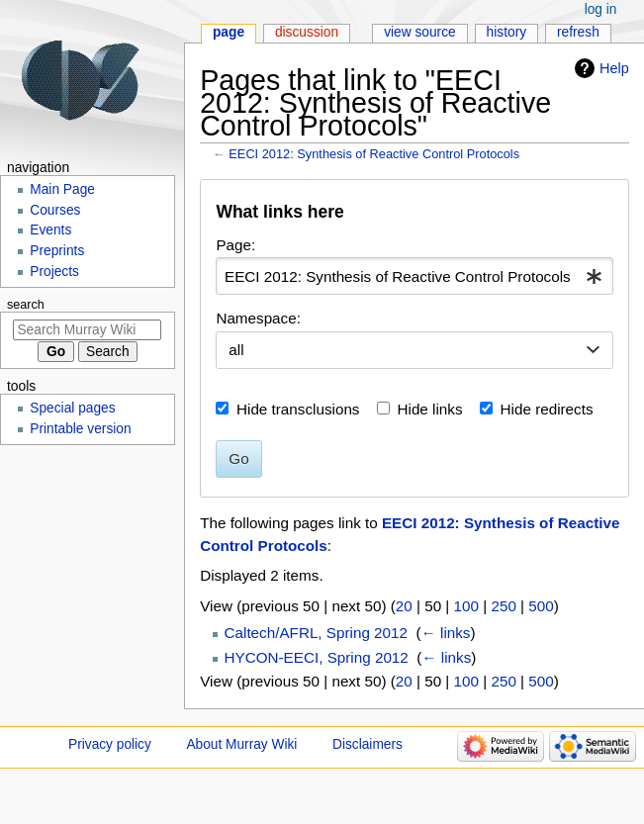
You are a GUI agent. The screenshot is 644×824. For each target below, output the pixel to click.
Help (614, 68)
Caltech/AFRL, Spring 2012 (316, 633)
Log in (601, 9)
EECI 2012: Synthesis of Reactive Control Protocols (374, 154)
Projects (54, 272)
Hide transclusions (298, 409)
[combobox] (414, 276)
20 (404, 606)
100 (466, 606)
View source (420, 32)
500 (541, 606)
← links (446, 633)
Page (229, 32)
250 (503, 606)
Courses (55, 210)
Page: (235, 245)
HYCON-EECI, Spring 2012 (317, 657)
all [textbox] (236, 350)
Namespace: (258, 318)
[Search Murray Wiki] (87, 330)
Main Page (62, 189)
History (507, 32)
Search (26, 305)
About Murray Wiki (241, 744)
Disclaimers (368, 744)
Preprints (57, 251)
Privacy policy (110, 744)
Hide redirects (547, 409)
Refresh (578, 32)
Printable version (80, 429)
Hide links (430, 409)
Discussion (307, 32)
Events (50, 230)
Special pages (72, 408)
